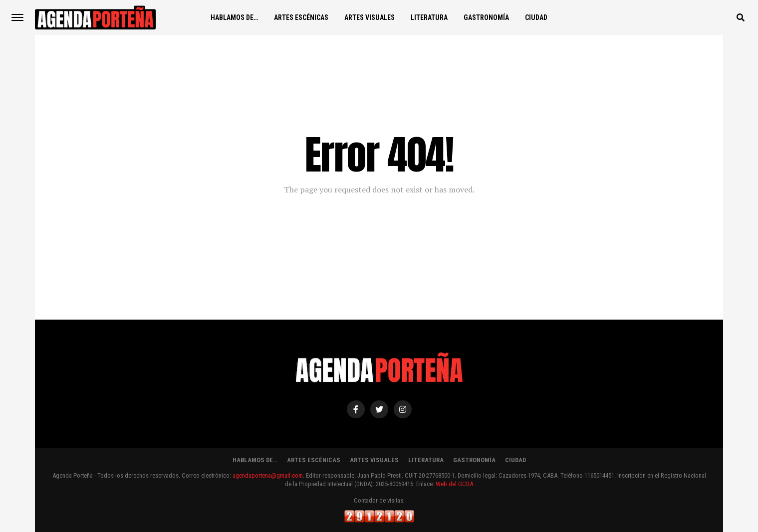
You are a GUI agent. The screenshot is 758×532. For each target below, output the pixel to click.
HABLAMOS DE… (234, 17)
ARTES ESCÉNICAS (301, 17)
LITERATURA (429, 17)
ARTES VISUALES (370, 17)
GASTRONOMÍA (486, 17)
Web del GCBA (454, 484)
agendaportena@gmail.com (268, 475)
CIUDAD (536, 17)
